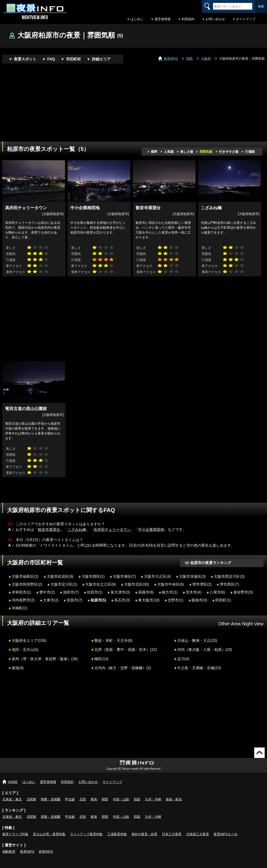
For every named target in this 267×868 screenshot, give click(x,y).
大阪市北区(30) (137, 584)
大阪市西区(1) (93, 576)
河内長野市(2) (23, 600)
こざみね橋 (77, 530)
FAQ (51, 59)
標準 (154, 152)
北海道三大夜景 (198, 834)
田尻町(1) (223, 600)
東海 (94, 799)
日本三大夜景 (172, 834)
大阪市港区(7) (124, 576)
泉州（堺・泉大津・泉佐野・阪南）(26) (45, 659)
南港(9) (18, 668)
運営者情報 (163, 19)
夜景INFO (27, 852)
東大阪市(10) (149, 600)
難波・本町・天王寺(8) (113, 640)
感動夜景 (9, 852)
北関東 (31, 799)
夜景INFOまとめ (226, 834)
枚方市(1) (170, 592)
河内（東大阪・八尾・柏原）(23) (205, 649)
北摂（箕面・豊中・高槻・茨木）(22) (125, 649)
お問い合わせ (215, 19)
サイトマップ (246, 19)
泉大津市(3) (120, 592)
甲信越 (70, 799)
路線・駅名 (174, 799)
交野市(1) (176, 600)
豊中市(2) (47, 592)
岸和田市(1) (21, 592)
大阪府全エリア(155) (29, 640)
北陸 (83, 799)
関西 (105, 799)
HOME (13, 782)
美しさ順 (187, 152)
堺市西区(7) (229, 584)
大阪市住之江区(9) (101, 584)
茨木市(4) (194, 592)
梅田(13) (101, 659)
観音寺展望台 (49, 530)
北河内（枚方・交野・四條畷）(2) (123, 668)
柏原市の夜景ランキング (211, 563)
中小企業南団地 (151, 530)
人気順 (169, 152)
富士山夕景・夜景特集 (49, 834)
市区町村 (73, 59)
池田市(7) (71, 592)
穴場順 (250, 152)
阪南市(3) (199, 600)
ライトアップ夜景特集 (86, 834)
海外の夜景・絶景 (144, 834)
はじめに (137, 19)
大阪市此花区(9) (60, 576)
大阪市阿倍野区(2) (27, 584)
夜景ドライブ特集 (15, 834)
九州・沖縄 (153, 799)
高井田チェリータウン (112, 530)
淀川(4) (183, 659)
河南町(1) (20, 608)
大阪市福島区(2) (25, 576)
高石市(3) (122, 600)
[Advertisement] (103, 103)
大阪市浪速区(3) (192, 576)
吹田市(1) (95, 592)
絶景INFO (46, 852)
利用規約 (188, 19)
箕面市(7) (75, 600)
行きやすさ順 (229, 152)
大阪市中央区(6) (171, 584)
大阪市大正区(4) (157, 576)
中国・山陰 (121, 799)
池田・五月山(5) (25, 649)
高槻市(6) (146, 592)
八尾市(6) (218, 592)
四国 (137, 799)
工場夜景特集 (117, 834)
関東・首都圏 (51, 799)
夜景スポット (25, 59)
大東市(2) (51, 600)
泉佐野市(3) (243, 592)
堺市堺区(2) (202, 584)
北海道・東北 (12, 799)
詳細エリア (101, 59)
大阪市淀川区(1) (64, 584)
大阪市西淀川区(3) (229, 576)
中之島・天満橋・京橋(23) (199, 668)
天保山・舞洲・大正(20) (197, 640)
